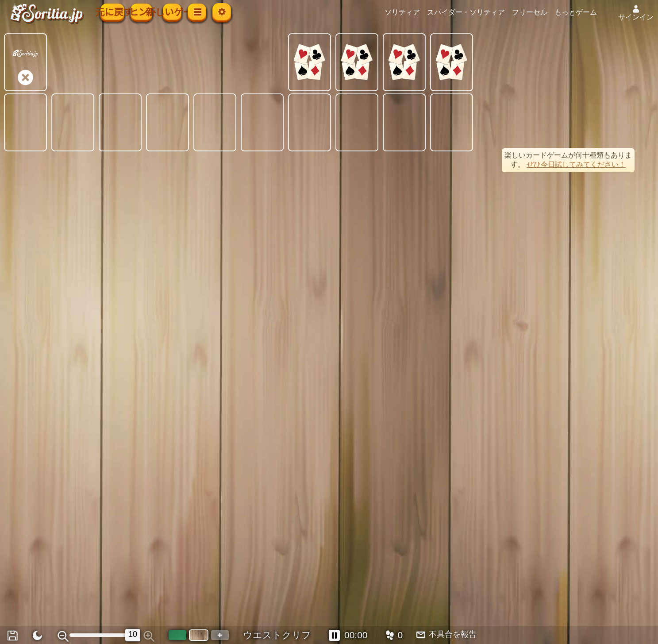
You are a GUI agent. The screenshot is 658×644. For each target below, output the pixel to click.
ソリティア (416, 12)
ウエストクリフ (277, 635)
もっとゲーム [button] (590, 12)
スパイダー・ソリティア (480, 12)
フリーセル (544, 12)
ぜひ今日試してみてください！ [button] (576, 164)
